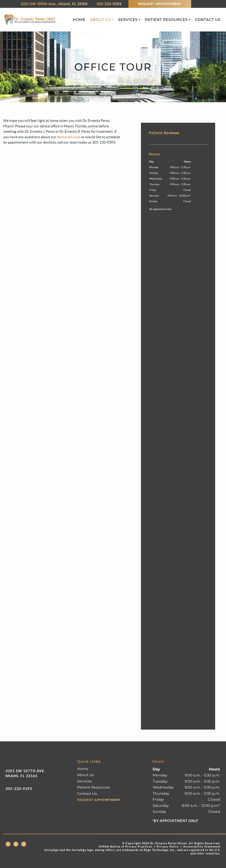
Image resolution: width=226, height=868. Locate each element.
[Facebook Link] (8, 844)
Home (79, 20)
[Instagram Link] (24, 844)
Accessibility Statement (202, 847)
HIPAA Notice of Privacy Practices (126, 847)
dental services (69, 137)
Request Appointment (160, 4)
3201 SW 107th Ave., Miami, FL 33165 (53, 4)
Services (128, 20)
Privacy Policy (168, 847)
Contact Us (208, 20)
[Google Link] (16, 844)
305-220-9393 (108, 4)
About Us (100, 20)
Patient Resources (166, 20)
